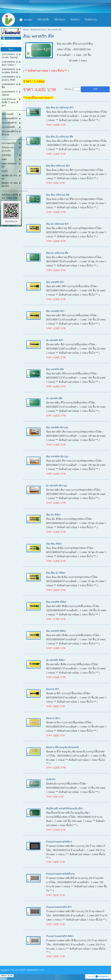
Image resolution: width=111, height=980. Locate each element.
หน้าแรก (26, 30)
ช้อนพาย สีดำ (53, 689)
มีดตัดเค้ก (51, 780)
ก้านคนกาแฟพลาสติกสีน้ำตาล (60, 874)
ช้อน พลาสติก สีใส (55, 369)
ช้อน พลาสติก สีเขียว (56, 631)
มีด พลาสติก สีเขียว (55, 660)
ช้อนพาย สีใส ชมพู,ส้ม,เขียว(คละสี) (62, 747)
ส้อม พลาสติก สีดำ (55, 311)
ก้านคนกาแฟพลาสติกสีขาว (59, 842)
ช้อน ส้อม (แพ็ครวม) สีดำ (58, 166)
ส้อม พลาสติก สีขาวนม (57, 457)
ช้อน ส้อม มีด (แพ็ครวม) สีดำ (60, 108)
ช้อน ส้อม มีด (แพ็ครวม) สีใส (60, 137)
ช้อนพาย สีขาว (53, 718)
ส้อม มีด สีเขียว (53, 515)
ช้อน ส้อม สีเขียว (54, 544)
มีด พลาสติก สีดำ (55, 340)
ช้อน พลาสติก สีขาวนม (57, 428)
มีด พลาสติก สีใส (54, 399)
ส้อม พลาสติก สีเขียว (56, 602)
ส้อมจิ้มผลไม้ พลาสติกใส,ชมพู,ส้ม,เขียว (64, 809)
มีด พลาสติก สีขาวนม (57, 486)
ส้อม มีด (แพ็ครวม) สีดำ (57, 224)
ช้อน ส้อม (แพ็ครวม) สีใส (58, 195)
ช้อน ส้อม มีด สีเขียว (56, 573)
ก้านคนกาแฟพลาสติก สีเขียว (60, 936)
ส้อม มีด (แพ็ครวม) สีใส (57, 253)
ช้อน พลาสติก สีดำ (55, 282)
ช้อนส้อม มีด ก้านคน (38, 30)
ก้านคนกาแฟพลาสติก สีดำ (59, 907)
